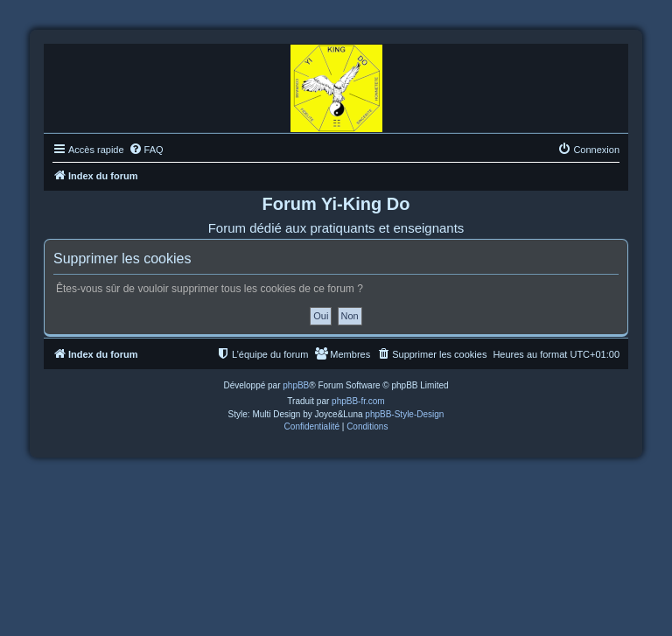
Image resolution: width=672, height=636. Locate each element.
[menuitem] (146, 150)
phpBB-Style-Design (404, 414)
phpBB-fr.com (358, 401)
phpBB (296, 385)
